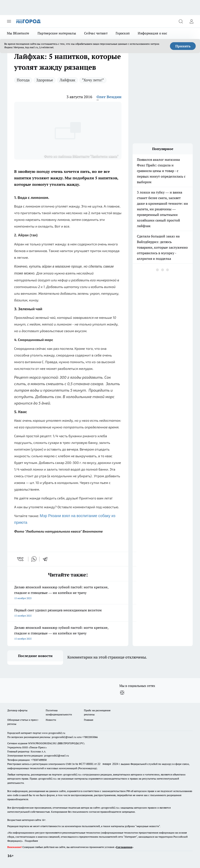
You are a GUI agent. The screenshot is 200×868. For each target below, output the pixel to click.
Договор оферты (17, 710)
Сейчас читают (96, 33)
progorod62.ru (72, 774)
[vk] (21, 559)
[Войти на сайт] (191, 21)
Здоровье (45, 80)
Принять (183, 46)
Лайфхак (67, 80)
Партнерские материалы (57, 33)
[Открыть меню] (9, 21)
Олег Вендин (109, 97)
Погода (23, 80)
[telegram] (47, 559)
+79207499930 (39, 760)
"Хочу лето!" (93, 80)
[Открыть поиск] (181, 21)
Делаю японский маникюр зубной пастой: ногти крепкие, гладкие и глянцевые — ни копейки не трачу (68, 593)
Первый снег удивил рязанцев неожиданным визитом (68, 613)
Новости (51, 720)
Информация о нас (152, 33)
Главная (89, 720)
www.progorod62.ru (54, 733)
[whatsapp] (34, 559)
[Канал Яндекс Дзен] (122, 693)
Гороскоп (123, 33)
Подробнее (31, 841)
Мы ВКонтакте (18, 33)
